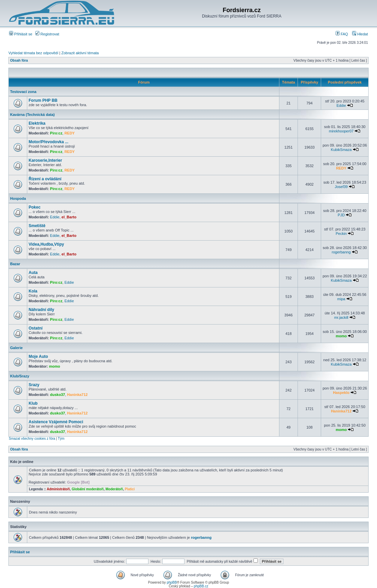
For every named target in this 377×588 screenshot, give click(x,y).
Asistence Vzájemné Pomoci (56, 422)
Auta (33, 273)
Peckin (341, 234)
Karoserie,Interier (45, 160)
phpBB (172, 582)
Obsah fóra (19, 60)
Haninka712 (77, 395)
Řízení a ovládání (45, 179)
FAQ (342, 34)
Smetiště (37, 226)
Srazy (34, 385)
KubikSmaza (341, 150)
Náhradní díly (41, 310)
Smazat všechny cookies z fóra (32, 439)
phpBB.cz (201, 586)
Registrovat (47, 34)
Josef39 (341, 187)
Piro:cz (56, 133)
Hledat (360, 34)
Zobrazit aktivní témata (80, 53)
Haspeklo (341, 393)
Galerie (16, 348)
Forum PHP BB (43, 100)
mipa (341, 299)
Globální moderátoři (88, 489)
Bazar (15, 264)
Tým (61, 439)
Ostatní (36, 328)
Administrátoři (58, 489)
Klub (33, 403)
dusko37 (58, 395)
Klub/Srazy (20, 376)
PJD (341, 215)
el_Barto (69, 217)
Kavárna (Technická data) (32, 115)
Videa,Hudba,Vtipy (46, 244)
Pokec (35, 207)
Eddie (341, 105)
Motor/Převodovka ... (48, 142)
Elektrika (37, 123)
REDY (70, 133)
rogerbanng (341, 252)
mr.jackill (341, 317)
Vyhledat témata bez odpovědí (33, 53)
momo (341, 336)
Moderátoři (114, 489)
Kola (33, 291)
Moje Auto (38, 357)
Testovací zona (23, 92)
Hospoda (18, 198)
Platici (130, 489)
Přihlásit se (21, 34)
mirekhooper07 (341, 131)
